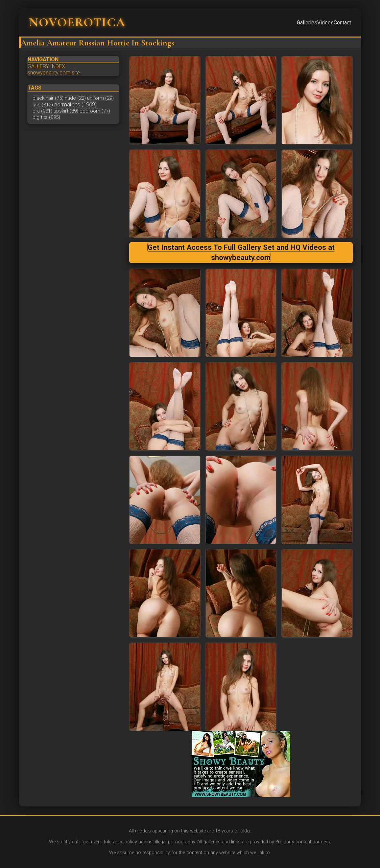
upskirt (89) (66, 111)
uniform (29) (100, 98)
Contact (342, 23)
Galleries (307, 23)
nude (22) (75, 98)
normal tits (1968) (75, 104)
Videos (325, 23)
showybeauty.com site (54, 73)
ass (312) (43, 105)
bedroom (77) (95, 111)
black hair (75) (48, 98)
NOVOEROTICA (77, 22)
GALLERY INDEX (46, 66)
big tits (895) (46, 117)
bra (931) (42, 111)
